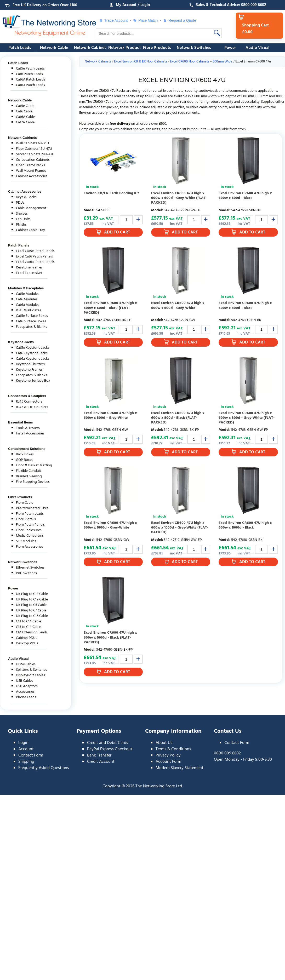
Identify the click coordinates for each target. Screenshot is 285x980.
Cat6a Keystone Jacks (33, 359)
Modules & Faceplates (26, 288)
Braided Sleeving (29, 476)
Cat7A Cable (25, 122)
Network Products (126, 48)
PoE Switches (26, 573)
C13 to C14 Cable (28, 621)
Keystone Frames (29, 268)
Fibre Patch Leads (30, 514)
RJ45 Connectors (29, 402)
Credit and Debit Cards (108, 743)
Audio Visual (257, 48)
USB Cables (25, 681)
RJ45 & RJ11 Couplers (32, 407)
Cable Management (31, 208)
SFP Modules (26, 541)
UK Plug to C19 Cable (32, 600)
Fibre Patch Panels (30, 525)
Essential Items (21, 422)
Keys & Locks (26, 197)
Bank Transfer (99, 755)
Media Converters (30, 536)
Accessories (25, 692)
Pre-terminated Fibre (32, 508)
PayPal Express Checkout (110, 749)
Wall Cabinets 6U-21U (32, 143)
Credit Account (101, 762)
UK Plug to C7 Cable (31, 611)
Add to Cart (117, 232)
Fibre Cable (25, 503)
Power (230, 48)
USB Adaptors (27, 686)
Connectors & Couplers (27, 396)
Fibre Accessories (30, 547)
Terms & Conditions (173, 749)
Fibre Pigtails (26, 519)
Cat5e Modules (28, 294)
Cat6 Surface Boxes (31, 321)
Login (23, 743)
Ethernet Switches (30, 568)
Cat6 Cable (24, 111)
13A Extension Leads (32, 632)
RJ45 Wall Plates (28, 310)
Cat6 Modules (27, 299)
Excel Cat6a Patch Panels (35, 262)
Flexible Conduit (28, 471)
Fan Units (23, 219)
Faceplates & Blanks (32, 327)
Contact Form (31, 755)
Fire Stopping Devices (33, 482)
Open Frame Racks (30, 165)
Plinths (21, 225)
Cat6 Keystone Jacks (32, 353)
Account (26, 749)
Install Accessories (30, 434)
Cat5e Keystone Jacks (33, 348)
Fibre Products (157, 48)
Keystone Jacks (21, 342)
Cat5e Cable (25, 106)
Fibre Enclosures (29, 530)
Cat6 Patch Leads (29, 74)
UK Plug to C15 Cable (32, 616)
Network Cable (54, 48)
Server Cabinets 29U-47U (35, 154)
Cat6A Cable (25, 117)
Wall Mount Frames (31, 171)
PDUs (20, 203)
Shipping (26, 762)
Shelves (22, 214)
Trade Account (113, 20)
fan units (153, 129)
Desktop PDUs (27, 643)
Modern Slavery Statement (179, 768)
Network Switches (194, 48)
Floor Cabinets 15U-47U (34, 149)
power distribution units (187, 129)
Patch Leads (20, 48)
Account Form (168, 762)
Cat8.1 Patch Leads (30, 85)
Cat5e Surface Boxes (32, 316)
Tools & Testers (28, 428)
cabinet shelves (133, 129)
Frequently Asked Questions (44, 768)
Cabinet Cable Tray (30, 230)
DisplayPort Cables (30, 675)
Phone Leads (26, 697)
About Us (164, 743)
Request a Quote (180, 20)
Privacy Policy (168, 755)
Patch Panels (19, 245)
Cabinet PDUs (27, 638)
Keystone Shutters (30, 364)
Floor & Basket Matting (34, 465)
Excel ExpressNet (29, 273)
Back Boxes (25, 454)
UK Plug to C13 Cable (32, 594)
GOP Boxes (25, 460)
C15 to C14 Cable (28, 627)
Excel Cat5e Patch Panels (35, 251)
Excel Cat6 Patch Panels (34, 257)
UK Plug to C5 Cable (31, 605)
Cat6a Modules (28, 305)
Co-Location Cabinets (33, 160)
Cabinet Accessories (32, 176)
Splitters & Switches (32, 670)
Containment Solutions (27, 449)
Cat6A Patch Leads (31, 80)
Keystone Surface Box (33, 381)
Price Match (145, 20)
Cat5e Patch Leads (30, 69)
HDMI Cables (26, 664)
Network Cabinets (91, 48)
